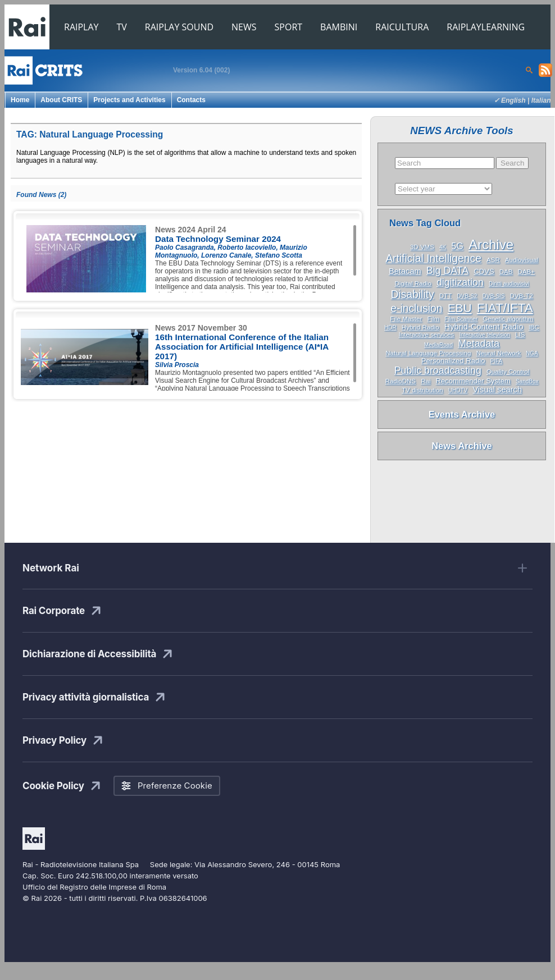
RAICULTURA (402, 27)
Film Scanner (461, 319)
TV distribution (422, 390)
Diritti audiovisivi (509, 284)
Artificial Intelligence (433, 258)
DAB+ (527, 272)
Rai (426, 381)
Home (20, 100)
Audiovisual (522, 260)
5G (457, 246)
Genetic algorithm (508, 319)
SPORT (289, 27)
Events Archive (462, 414)
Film (433, 319)
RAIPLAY (81, 27)
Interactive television (485, 335)
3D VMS (422, 247)
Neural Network (498, 353)
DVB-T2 (522, 296)
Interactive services (427, 335)
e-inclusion (416, 308)
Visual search (497, 390)
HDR (390, 328)
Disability (412, 294)
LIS (520, 335)
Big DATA (447, 271)
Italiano (543, 100)
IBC (534, 327)
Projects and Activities (129, 100)
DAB (506, 272)
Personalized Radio (453, 361)
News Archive (462, 446)
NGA (532, 353)
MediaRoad (438, 345)
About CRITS (61, 100)
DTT (445, 296)
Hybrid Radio (420, 327)
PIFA (497, 361)
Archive (491, 244)
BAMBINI (339, 27)
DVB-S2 (467, 296)
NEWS (244, 27)
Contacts (191, 100)
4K (443, 247)
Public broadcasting (438, 370)
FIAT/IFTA (505, 308)
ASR (493, 260)
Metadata (479, 344)
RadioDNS (401, 381)
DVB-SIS (493, 296)
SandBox (527, 381)
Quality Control (508, 372)
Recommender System (473, 381)
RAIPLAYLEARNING (486, 27)
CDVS (484, 271)
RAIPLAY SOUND (179, 27)
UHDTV (458, 390)
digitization (460, 282)
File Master (406, 319)
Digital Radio (413, 283)
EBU (460, 308)
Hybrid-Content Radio (484, 327)
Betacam (405, 271)
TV (122, 27)
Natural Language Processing (428, 353)
